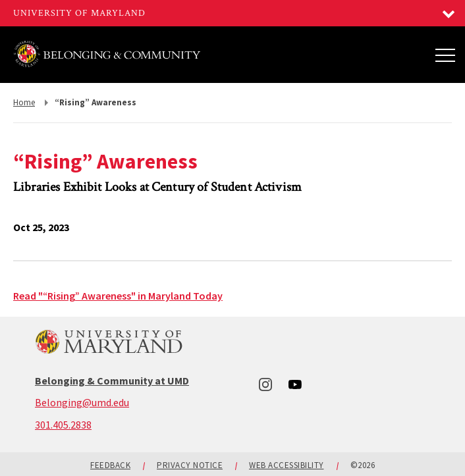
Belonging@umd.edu (82, 402)
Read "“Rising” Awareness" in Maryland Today (118, 296)
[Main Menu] (445, 55)
